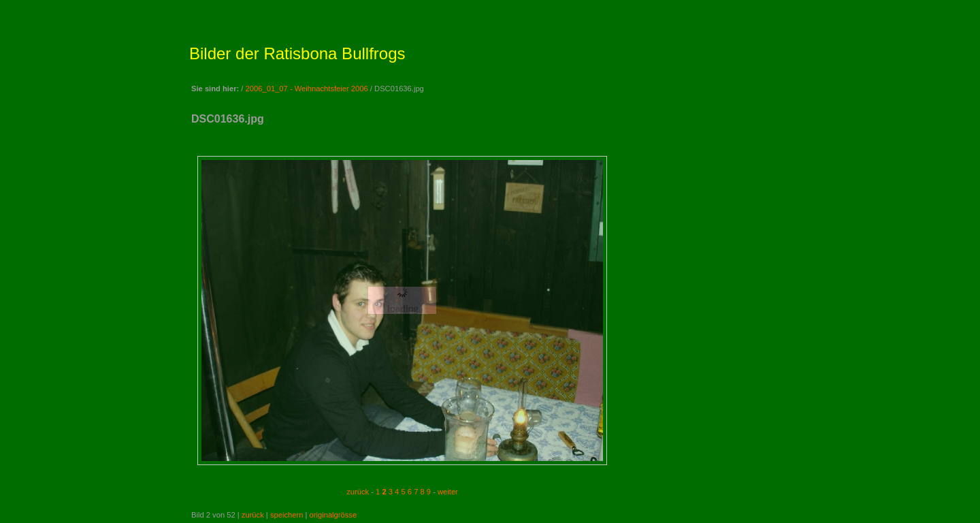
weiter (448, 492)
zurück (358, 492)
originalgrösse (333, 515)
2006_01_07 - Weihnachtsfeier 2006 (307, 89)
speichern (287, 515)
